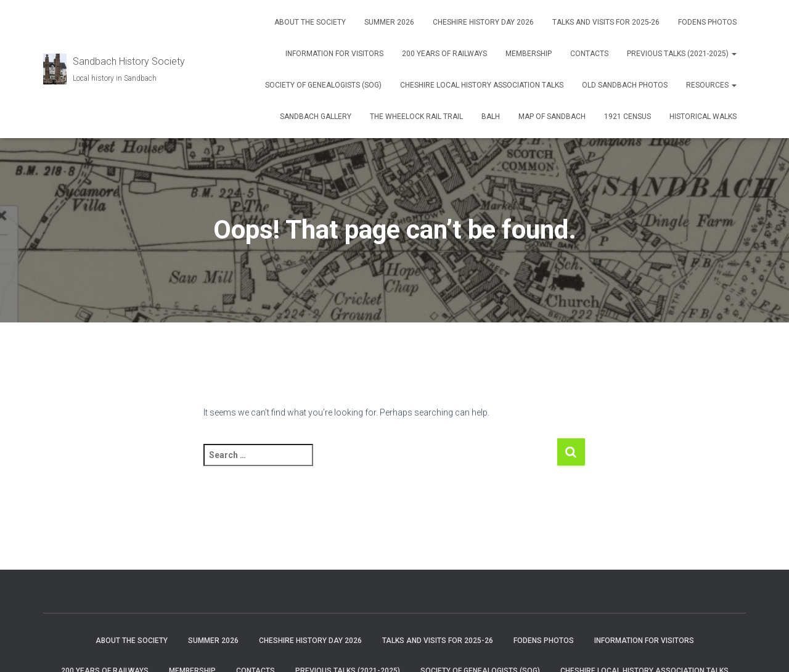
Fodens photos (707, 22)
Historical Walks (703, 117)
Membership (529, 54)
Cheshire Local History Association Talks (482, 85)
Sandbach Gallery (316, 117)
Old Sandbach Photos (625, 85)
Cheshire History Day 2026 (483, 22)
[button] (734, 54)
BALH (491, 117)
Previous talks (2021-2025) (682, 54)
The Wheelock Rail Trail (416, 117)
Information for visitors (334, 54)
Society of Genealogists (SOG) (323, 85)
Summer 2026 (389, 22)
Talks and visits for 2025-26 (606, 22)
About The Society (310, 22)
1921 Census (628, 117)
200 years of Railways (444, 54)
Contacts (589, 54)
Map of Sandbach (552, 117)
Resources (711, 85)
